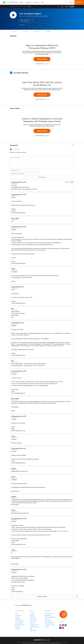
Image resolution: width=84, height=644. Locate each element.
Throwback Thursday (30, 25)
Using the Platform (48, 619)
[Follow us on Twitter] (60, 623)
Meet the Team (33, 615)
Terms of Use (64, 640)
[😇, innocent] (62, 149)
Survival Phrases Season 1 (21, 7)
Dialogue (15, 31)
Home (16, 611)
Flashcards (17, 615)
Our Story (32, 613)
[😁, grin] (44, 149)
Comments (48, 31)
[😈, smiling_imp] (69, 149)
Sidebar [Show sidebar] (72, 7)
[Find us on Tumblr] (60, 626)
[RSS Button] (11, 149)
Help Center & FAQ (49, 611)
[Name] (25, 168)
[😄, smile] (40, 149)
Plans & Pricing (33, 619)
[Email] (25, 172)
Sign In (71, 2)
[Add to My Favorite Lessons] (37, 21)
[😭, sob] (60, 149)
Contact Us (47, 625)
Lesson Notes (37, 31)
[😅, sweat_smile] (55, 149)
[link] (66, 7)
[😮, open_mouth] (66, 149)
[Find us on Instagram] (63, 626)
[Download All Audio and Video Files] (50, 21)
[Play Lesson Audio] (13, 15)
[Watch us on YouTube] (63, 623)
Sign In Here (46, 64)
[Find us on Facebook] (66, 623)
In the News (32, 621)
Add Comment (17, 175)
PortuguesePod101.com (50, 640)
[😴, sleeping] (64, 149)
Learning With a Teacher (50, 623)
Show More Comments (17, 595)
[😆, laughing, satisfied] (53, 149)
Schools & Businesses (34, 625)
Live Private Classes (19, 619)
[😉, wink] (57, 149)
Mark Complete (25, 21)
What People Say (33, 617)
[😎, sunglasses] (48, 149)
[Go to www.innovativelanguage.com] (42, 638)
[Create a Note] (42, 21)
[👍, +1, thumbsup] (73, 149)
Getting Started (48, 613)
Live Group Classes (19, 621)
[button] (67, 2)
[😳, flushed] (42, 149)
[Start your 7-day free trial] (63, 612)
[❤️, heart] (71, 149)
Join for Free (42, 59)
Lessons (21, 3)
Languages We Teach (34, 623)
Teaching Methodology (49, 621)
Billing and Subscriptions (50, 615)
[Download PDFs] (46, 21)
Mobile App (17, 627)
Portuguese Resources (20, 623)
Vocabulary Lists (18, 617)
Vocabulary (28, 3)
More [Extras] (42, 3)
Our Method (32, 611)
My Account (47, 617)
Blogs (31, 627)
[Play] (11, 73)
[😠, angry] (51, 149)
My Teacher (36, 3)
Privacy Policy (58, 640)
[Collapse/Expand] (42, 145)
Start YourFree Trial (79, 2)
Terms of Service (55, 642)
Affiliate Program (33, 629)
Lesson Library (12, 7)
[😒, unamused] (46, 149)
